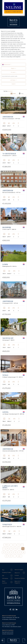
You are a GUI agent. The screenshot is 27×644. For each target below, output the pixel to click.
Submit (14, 84)
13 (3, 552)
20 (11, 556)
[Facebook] (10, 610)
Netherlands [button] (6, 64)
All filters (13, 80)
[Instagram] (13, 610)
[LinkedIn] (17, 610)
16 (15, 552)
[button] (10, 91)
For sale (13, 72)
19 (7, 556)
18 (23, 552)
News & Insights (19, 570)
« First (6, 545)
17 (19, 552)
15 (11, 552)
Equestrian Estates (20, 578)
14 (7, 552)
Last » (19, 556)
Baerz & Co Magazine (18, 582)
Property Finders (7, 572)
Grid (13, 94)
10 (15, 549)
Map (21, 94)
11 (19, 549)
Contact (17, 575)
